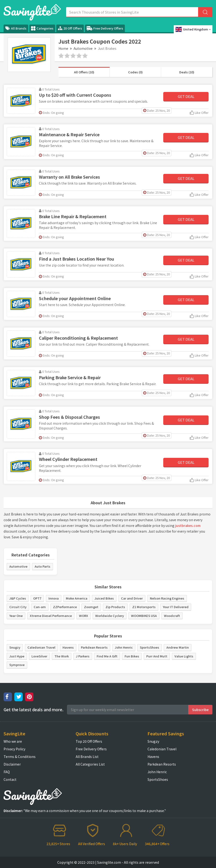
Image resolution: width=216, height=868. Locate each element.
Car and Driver (132, 598)
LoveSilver (39, 656)
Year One (16, 616)
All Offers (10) (84, 72)
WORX (84, 616)
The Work (62, 656)
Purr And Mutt (157, 656)
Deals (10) (187, 72)
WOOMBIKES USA (144, 616)
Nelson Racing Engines (167, 598)
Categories (42, 28)
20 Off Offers (70, 28)
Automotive (83, 48)
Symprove (17, 665)
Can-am (40, 607)
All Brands (16, 28)
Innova (54, 598)
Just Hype (17, 656)
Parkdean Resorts (94, 647)
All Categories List (90, 764)
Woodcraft (172, 616)
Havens (68, 647)
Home (63, 48)
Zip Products (115, 607)
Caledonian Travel (41, 647)
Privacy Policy (14, 749)
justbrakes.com (188, 525)
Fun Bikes (132, 656)
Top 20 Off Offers (89, 741)
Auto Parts (42, 566)
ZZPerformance (65, 607)
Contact (10, 779)
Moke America (77, 598)
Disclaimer (12, 764)
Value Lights (184, 656)
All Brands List (87, 757)
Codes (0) (135, 72)
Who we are (13, 741)
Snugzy (15, 647)
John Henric (124, 647)
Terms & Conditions (20, 757)
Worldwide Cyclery (110, 616)
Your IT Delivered (176, 607)
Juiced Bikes (104, 598)
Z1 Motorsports (144, 607)
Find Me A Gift (107, 656)
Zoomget (91, 607)
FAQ (7, 772)
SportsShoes (150, 647)
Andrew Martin (178, 647)
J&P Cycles (18, 598)
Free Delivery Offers (105, 28)
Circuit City (18, 607)
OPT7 (37, 598)
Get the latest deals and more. (34, 710)
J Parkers (83, 656)
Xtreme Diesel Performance (51, 616)
